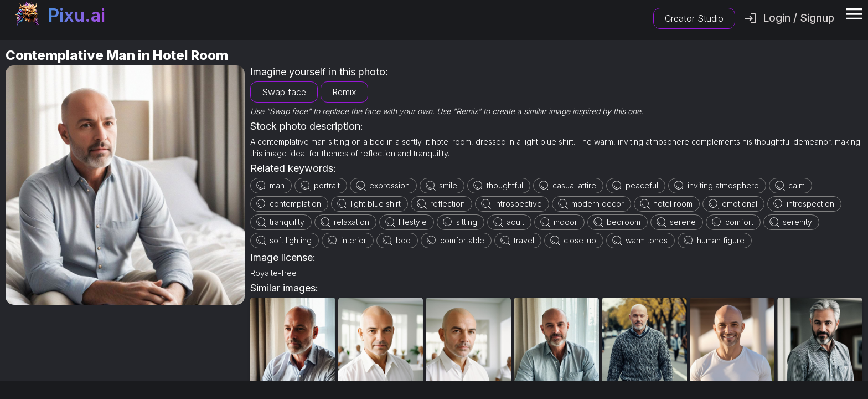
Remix (344, 92)
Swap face (284, 92)
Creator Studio (694, 18)
